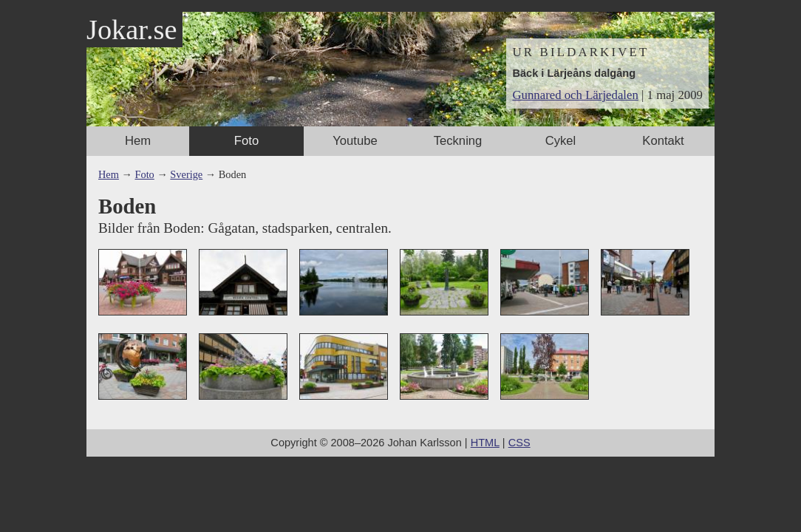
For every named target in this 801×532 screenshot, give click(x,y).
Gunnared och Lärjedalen (575, 95)
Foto (246, 141)
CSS (519, 443)
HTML (485, 443)
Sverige (186, 174)
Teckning (458, 141)
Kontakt (663, 141)
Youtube (355, 141)
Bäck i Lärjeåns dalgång (574, 73)
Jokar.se (132, 30)
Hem (138, 141)
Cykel (561, 141)
